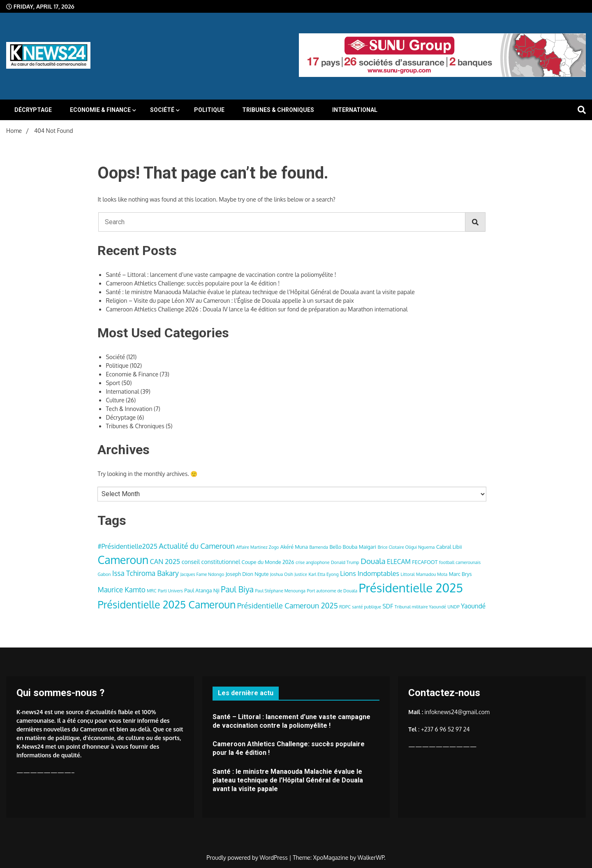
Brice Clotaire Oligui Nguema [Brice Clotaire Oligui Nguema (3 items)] (406, 547)
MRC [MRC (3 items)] (151, 591)
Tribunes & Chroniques (278, 110)
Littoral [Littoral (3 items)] (408, 574)
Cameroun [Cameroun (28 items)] (123, 560)
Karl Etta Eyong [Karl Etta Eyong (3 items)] (324, 574)
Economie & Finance (100, 110)
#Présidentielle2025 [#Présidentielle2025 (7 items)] (127, 546)
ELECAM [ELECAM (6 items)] (399, 562)
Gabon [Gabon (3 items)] (104, 574)
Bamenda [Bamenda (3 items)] (319, 547)
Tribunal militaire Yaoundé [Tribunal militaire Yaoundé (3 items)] (420, 607)
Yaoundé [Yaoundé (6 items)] (473, 606)
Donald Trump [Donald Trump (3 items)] (345, 562)
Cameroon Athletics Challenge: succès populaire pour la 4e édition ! (193, 283)
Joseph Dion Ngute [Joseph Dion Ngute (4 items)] (247, 574)
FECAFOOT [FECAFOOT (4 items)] (425, 562)
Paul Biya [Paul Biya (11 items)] (237, 589)
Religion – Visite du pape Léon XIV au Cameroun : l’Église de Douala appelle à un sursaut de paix (230, 301)
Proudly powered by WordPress (248, 858)
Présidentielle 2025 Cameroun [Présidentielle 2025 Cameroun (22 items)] (166, 604)
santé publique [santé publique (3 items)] (367, 607)
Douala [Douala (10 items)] (373, 561)
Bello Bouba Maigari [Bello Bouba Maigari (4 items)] (353, 547)
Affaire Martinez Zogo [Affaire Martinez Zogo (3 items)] (258, 547)
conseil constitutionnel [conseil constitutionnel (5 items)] (211, 562)
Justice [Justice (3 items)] (301, 574)
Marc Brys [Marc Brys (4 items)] (460, 574)
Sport (113, 383)
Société (162, 110)
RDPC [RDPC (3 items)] (345, 607)
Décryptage (33, 110)
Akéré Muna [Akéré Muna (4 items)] (294, 547)
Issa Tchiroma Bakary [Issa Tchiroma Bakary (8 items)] (146, 573)
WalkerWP (371, 858)
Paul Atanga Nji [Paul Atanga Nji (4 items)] (202, 590)
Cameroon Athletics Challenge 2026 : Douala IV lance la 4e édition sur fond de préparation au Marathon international (257, 309)
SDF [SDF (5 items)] (388, 606)
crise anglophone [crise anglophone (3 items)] (312, 562)
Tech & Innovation (129, 409)
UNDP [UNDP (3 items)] (453, 607)
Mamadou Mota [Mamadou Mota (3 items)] (432, 574)
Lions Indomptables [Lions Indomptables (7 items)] (370, 573)
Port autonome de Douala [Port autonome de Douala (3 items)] (332, 591)
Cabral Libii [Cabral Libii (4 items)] (449, 547)
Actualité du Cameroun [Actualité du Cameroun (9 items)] (197, 546)
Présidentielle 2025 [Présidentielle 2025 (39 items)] (411, 588)
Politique (209, 110)
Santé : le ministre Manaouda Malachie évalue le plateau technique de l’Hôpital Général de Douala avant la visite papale (260, 292)
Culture (115, 400)
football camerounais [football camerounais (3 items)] (460, 562)
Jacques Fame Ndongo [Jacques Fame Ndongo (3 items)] (202, 574)
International (355, 110)
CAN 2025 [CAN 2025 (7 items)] (165, 561)
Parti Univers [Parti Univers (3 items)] (170, 591)
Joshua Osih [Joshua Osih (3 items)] (282, 574)
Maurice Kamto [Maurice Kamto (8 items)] (121, 589)
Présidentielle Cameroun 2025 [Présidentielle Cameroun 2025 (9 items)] (288, 605)
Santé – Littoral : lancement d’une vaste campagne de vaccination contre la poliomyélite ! (221, 275)
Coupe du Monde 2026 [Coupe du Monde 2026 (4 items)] (268, 562)
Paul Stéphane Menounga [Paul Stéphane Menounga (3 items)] (280, 591)
